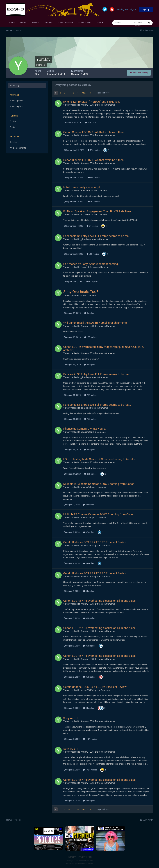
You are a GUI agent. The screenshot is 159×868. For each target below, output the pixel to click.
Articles (13, 142)
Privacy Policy (85, 857)
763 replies (93, 254)
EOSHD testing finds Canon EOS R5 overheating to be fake (99, 459)
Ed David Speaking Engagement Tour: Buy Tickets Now (97, 211)
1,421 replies (90, 739)
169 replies (90, 337)
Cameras (111, 105)
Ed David (85, 215)
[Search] (123, 23)
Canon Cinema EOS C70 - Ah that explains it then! (94, 132)
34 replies (89, 563)
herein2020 (86, 546)
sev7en (84, 432)
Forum (23, 23)
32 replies (92, 281)
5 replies (89, 313)
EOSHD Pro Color (65, 23)
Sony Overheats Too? (81, 292)
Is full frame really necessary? (82, 187)
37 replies (89, 505)
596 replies (94, 150)
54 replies (92, 226)
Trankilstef (86, 267)
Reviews (35, 23)
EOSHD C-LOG (85, 23)
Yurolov (67, 105)
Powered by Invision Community (80, 863)
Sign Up (146, 9)
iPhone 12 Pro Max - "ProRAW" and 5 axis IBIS (92, 102)
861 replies (89, 618)
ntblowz (84, 487)
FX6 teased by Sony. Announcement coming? (91, 264)
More (100, 23)
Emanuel (85, 191)
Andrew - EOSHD (89, 105)
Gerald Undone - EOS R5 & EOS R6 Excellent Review (95, 542)
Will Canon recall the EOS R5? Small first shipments (95, 323)
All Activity (15, 86)
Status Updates (138, 24)
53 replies (91, 122)
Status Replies (16, 106)
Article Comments (18, 148)
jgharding (85, 239)
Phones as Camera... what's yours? (85, 429)
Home (12, 23)
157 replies (94, 202)
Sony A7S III (71, 718)
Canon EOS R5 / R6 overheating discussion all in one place (100, 601)
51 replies (90, 449)
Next (84, 93)
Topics (13, 121)
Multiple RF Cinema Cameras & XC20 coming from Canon (99, 484)
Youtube (48, 23)
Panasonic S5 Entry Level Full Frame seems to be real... (98, 236)
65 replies (90, 365)
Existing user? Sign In (127, 10)
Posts (12, 127)
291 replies (90, 474)
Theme (71, 857)
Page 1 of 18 (103, 93)
